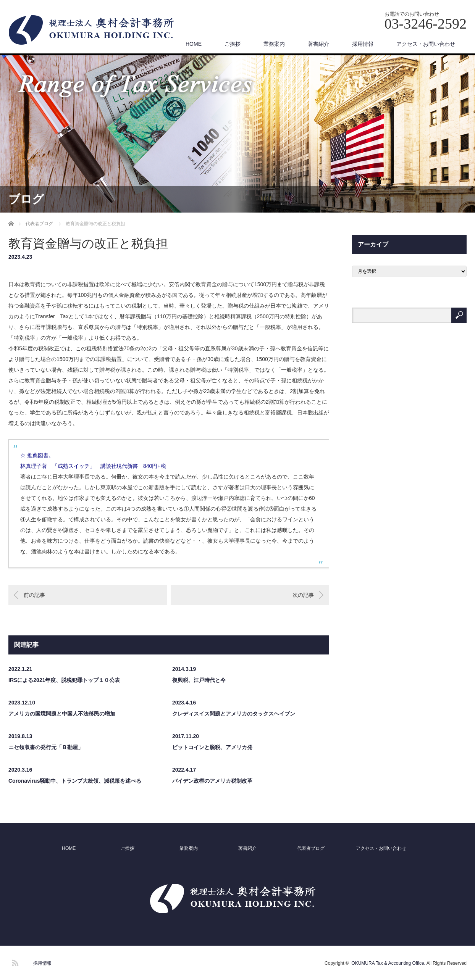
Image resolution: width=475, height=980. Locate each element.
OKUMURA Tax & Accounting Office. (388, 963)
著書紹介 (318, 44)
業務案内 (274, 44)
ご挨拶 (233, 44)
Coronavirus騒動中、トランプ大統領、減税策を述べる (75, 781)
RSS (14, 962)
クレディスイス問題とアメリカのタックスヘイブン (234, 714)
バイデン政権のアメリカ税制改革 (212, 781)
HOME (194, 44)
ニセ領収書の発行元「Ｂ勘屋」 (46, 747)
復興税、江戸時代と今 (199, 680)
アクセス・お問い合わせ (426, 44)
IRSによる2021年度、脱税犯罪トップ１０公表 (64, 680)
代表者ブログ (311, 848)
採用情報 (363, 44)
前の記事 (34, 595)
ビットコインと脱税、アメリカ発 (212, 747)
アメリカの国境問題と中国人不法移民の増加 (62, 714)
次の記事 (303, 595)
